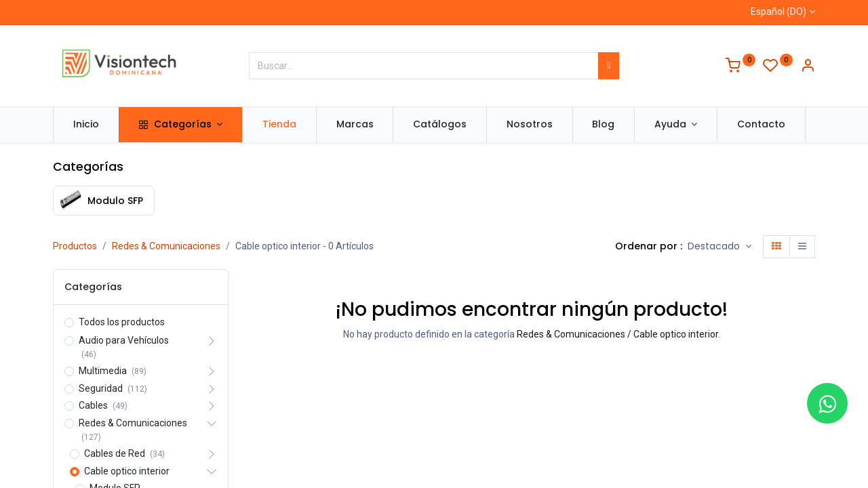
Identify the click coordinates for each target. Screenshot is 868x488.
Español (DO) (778, 12)
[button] (719, 247)
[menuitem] (86, 125)
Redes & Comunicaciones (166, 246)
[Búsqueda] (609, 66)
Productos (75, 246)
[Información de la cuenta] (808, 67)
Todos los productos (122, 322)
